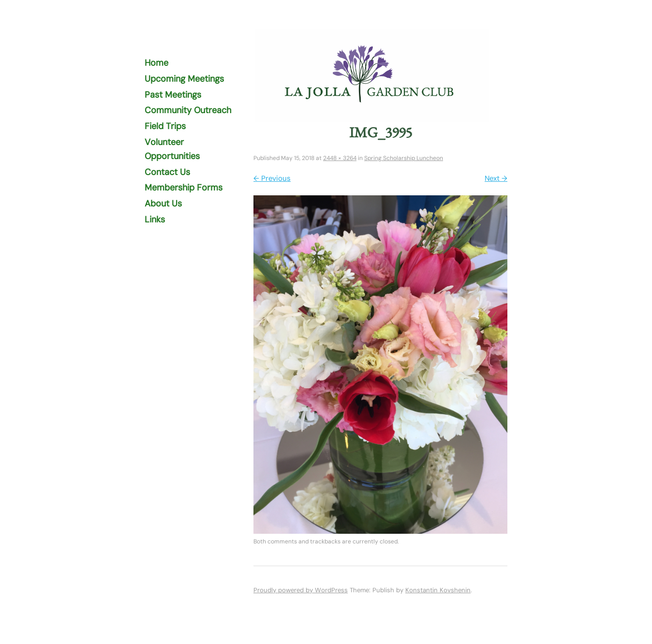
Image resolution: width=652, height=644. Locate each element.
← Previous (272, 178)
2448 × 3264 (340, 158)
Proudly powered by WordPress (301, 590)
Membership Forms (184, 188)
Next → (496, 178)
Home (156, 63)
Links (155, 220)
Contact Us (167, 172)
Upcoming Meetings (184, 79)
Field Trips (165, 126)
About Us (163, 204)
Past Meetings (173, 95)
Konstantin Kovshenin (438, 590)
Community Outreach (188, 110)
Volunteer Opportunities (172, 149)
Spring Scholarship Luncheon (404, 158)
